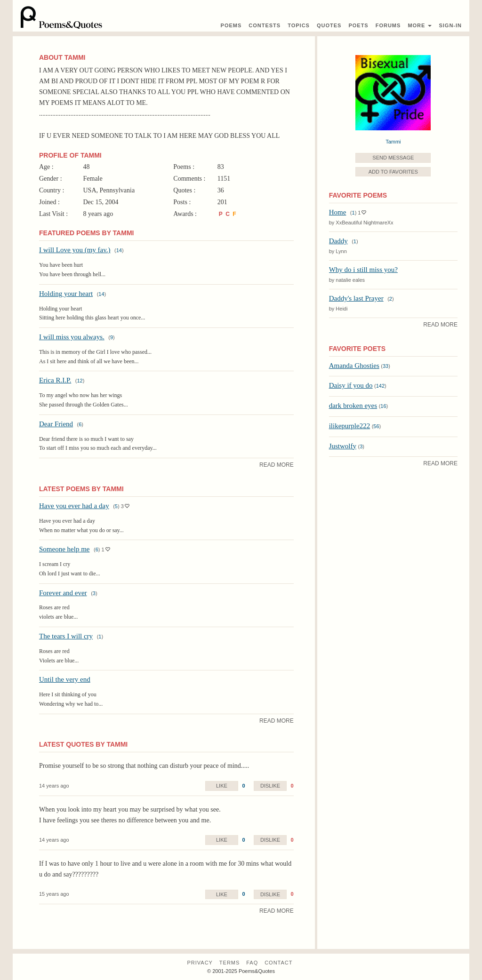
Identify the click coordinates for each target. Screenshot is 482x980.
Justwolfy (343, 446)
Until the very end (65, 679)
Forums (388, 25)
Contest (265, 25)
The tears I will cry (66, 636)
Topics (299, 25)
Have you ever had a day (74, 506)
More (420, 25)
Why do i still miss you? (363, 270)
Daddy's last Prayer (356, 298)
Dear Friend (56, 424)
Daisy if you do (351, 385)
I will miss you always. (72, 337)
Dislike (270, 786)
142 (380, 386)
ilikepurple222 (349, 426)
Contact (278, 963)
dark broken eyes (353, 406)
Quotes (329, 25)
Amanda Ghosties (354, 366)
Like (222, 786)
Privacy (200, 963)
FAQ (252, 963)
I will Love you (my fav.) (75, 250)
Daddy (338, 241)
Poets (358, 25)
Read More (277, 465)
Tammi (393, 142)
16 (383, 406)
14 (119, 250)
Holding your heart (66, 294)
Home (338, 212)
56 (376, 426)
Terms (230, 963)
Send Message (393, 158)
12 (80, 381)
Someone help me (64, 549)
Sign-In (450, 25)
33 (386, 366)
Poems (231, 25)
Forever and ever (63, 593)
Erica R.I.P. (55, 380)
